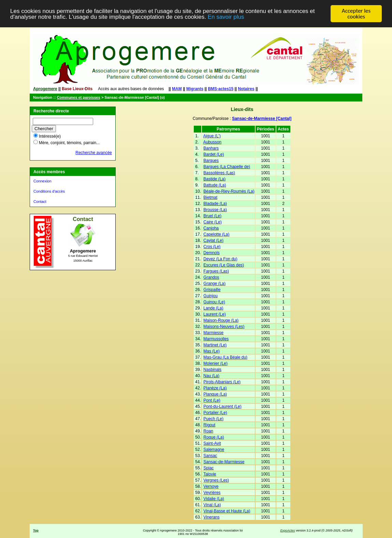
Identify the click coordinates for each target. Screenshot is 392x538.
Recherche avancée (94, 153)
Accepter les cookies (356, 14)
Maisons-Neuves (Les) (224, 327)
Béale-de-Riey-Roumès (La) (229, 191)
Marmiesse (213, 333)
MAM (177, 89)
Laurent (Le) (214, 314)
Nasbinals (212, 370)
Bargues (211, 161)
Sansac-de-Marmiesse (224, 462)
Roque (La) (214, 437)
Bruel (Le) (212, 216)
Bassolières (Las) (219, 173)
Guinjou (210, 296)
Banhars (211, 148)
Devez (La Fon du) (220, 259)
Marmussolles (216, 339)
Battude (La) (215, 185)
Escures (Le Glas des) (224, 265)
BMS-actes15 (221, 89)
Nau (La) (211, 376)
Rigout (209, 425)
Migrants (195, 89)
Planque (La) (215, 394)
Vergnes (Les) (216, 480)
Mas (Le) (211, 351)
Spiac (208, 468)
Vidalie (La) (214, 499)
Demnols (211, 253)
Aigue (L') (212, 136)
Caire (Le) (212, 222)
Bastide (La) (214, 179)
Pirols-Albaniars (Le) (222, 382)
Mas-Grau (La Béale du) (225, 357)
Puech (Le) (213, 419)
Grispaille (212, 290)
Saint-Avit (212, 443)
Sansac (210, 456)
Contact (40, 202)
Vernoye (211, 486)
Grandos (211, 277)
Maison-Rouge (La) (221, 320)
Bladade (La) (215, 204)
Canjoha (211, 228)
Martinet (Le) (215, 345)
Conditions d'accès (49, 191)
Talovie (210, 474)
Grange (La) (214, 284)
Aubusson (212, 142)
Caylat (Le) (213, 240)
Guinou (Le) (214, 302)
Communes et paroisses (79, 97)
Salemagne (214, 450)
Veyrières (212, 493)
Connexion (42, 181)
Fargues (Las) (216, 271)
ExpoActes (287, 530)
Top (36, 530)
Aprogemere (45, 89)
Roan (208, 431)
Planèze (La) (215, 388)
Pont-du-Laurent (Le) (222, 406)
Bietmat (210, 197)
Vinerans (211, 517)
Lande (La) (213, 308)
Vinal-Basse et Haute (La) (227, 511)
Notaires (246, 89)
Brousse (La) (215, 210)
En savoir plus (226, 17)
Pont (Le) (212, 400)
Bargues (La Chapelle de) (227, 167)
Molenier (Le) (215, 363)
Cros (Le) (212, 247)
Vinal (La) (212, 505)
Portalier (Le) (215, 413)
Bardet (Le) (214, 154)
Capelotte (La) (216, 234)
